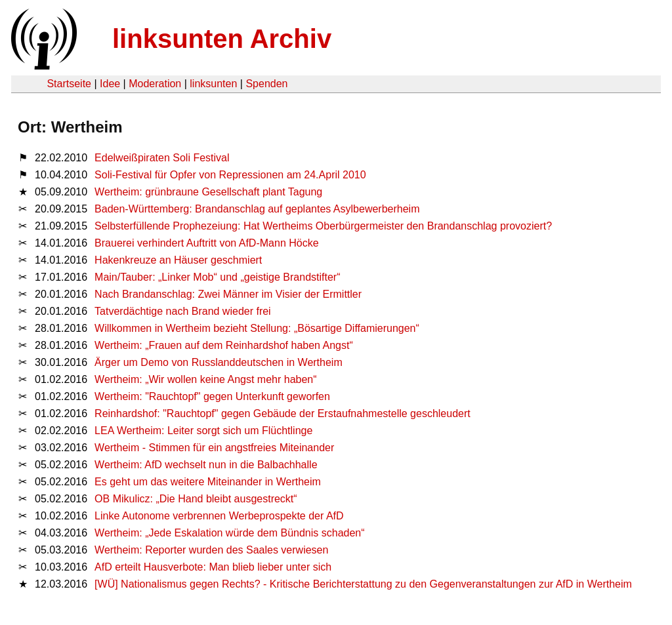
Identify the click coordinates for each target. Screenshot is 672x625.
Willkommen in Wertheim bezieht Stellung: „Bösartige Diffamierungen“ (257, 328)
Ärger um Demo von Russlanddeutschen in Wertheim (219, 362)
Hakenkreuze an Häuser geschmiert (178, 260)
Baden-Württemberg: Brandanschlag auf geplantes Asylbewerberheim (257, 209)
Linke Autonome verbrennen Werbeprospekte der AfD (219, 516)
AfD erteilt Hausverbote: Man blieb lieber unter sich (213, 567)
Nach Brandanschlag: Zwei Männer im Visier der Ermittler (228, 294)
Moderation (155, 84)
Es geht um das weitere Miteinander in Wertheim (208, 482)
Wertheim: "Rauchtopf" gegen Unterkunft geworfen (212, 396)
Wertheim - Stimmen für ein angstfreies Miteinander (214, 448)
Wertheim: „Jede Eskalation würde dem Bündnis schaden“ (229, 533)
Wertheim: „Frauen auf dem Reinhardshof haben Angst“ (224, 345)
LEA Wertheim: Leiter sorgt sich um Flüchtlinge (203, 431)
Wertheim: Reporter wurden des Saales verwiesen (211, 550)
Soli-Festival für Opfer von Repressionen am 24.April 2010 (230, 175)
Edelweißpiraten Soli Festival (162, 158)
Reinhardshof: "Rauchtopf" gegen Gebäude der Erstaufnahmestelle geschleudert (283, 413)
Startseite (69, 84)
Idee (110, 84)
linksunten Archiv (222, 39)
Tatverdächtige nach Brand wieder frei (183, 311)
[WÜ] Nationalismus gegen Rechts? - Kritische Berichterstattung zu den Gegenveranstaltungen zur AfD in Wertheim (363, 584)
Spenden (266, 84)
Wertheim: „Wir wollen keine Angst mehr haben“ (206, 379)
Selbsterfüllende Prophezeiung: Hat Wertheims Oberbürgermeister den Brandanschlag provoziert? (323, 226)
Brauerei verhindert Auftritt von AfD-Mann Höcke (207, 243)
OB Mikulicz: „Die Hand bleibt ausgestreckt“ (196, 499)
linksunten (213, 84)
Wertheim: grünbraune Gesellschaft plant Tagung (208, 192)
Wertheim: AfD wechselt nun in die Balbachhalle (206, 465)
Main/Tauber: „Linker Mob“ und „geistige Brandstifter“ (217, 277)
